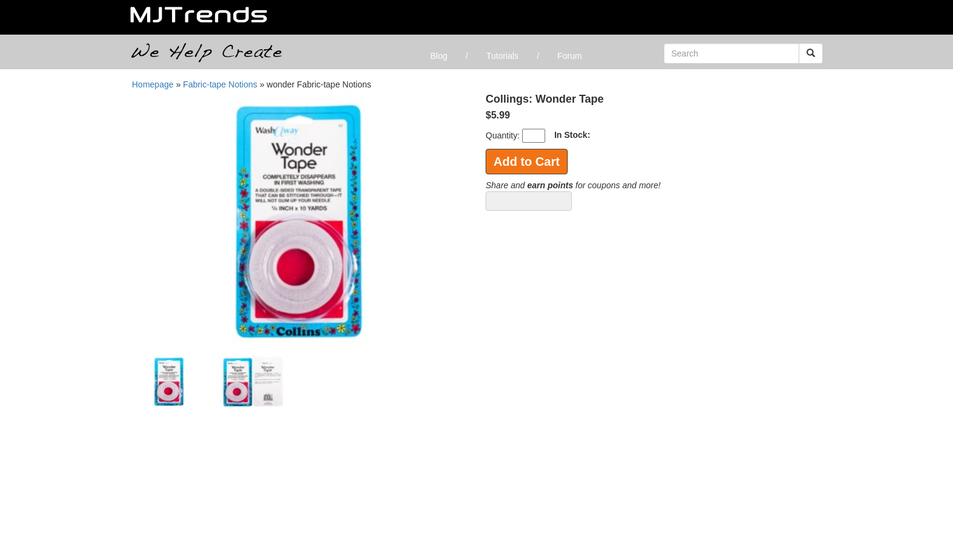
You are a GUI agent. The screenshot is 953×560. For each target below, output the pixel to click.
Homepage (153, 84)
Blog (439, 56)
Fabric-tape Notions (220, 84)
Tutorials (502, 56)
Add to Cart (527, 162)
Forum (569, 56)
